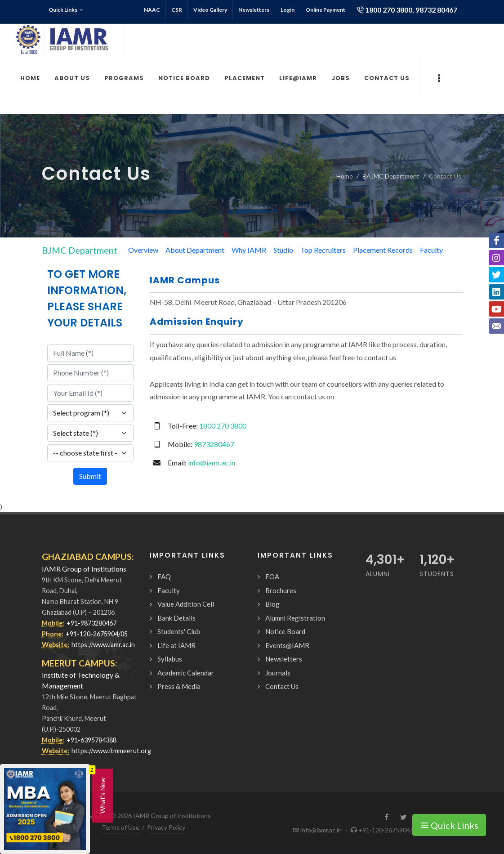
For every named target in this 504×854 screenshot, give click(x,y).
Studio (283, 250)
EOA (272, 577)
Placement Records (383, 250)
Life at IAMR (176, 645)
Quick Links (66, 10)
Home (345, 176)
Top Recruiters (323, 250)
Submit (90, 476)
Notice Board (285, 631)
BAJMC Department (391, 176)
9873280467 (214, 444)
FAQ (164, 577)
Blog (272, 604)
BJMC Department (80, 250)
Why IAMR (249, 250)
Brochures (281, 590)
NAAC (152, 10)
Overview (143, 250)
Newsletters (254, 10)
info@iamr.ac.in (212, 463)
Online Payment (326, 10)
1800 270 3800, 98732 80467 (407, 10)
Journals (278, 673)
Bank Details (176, 618)
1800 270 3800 (223, 426)
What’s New (103, 796)
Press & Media (179, 686)
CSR (177, 10)
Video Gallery (210, 10)
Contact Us (282, 686)
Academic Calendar (186, 673)
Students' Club (179, 631)
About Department (195, 250)
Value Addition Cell (186, 604)
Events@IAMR (287, 645)
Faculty (431, 250)
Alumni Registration (295, 618)
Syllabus (170, 659)
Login (288, 10)
